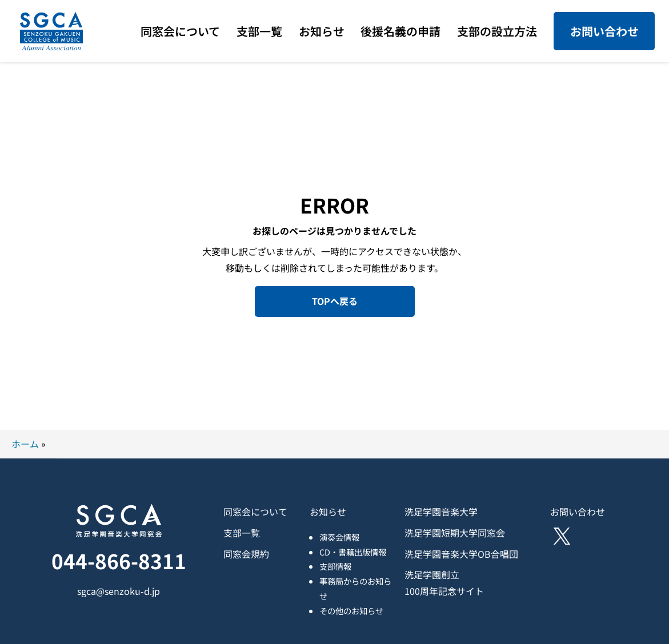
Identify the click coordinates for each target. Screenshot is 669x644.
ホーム (25, 444)
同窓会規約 (246, 554)
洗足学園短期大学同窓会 (455, 533)
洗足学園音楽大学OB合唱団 (461, 554)
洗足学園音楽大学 (441, 512)
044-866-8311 (119, 560)
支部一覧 (242, 533)
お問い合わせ (604, 31)
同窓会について (255, 512)
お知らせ (328, 512)
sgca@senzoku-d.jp (119, 591)
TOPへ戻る (335, 301)
